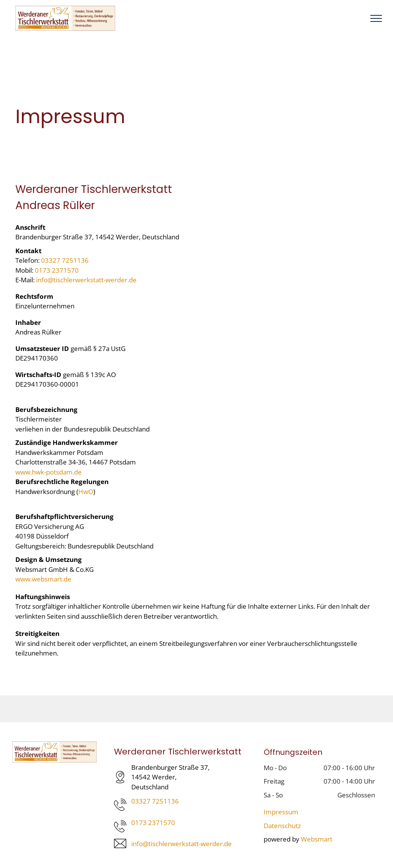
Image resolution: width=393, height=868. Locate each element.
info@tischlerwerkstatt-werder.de (86, 280)
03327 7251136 (65, 260)
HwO (86, 492)
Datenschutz (282, 826)
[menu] (376, 18)
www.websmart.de (43, 579)
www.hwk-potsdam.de (49, 472)
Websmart (317, 839)
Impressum (281, 812)
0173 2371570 (57, 270)
